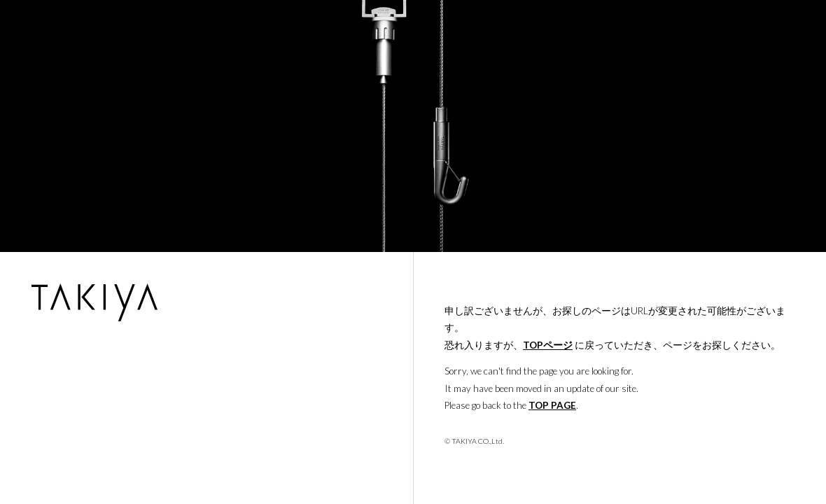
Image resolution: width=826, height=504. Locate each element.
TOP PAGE (552, 405)
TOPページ (548, 345)
